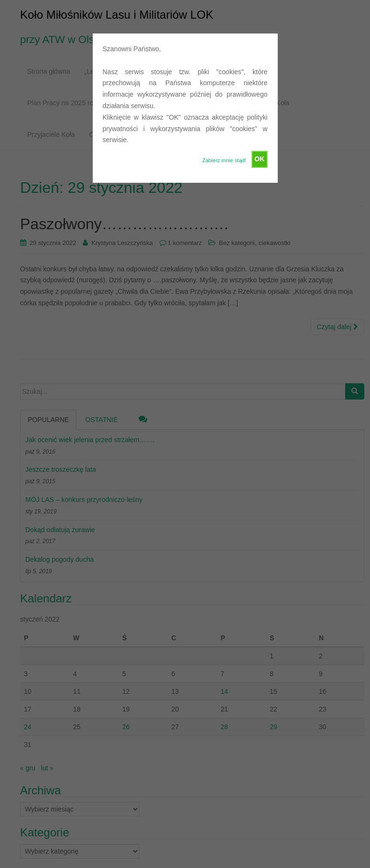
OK (259, 159)
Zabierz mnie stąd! (224, 160)
